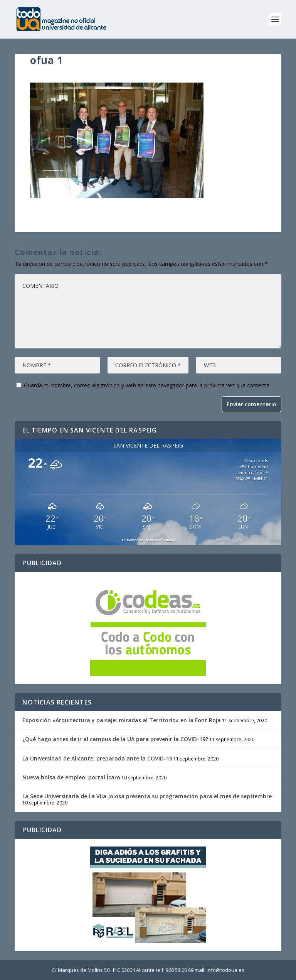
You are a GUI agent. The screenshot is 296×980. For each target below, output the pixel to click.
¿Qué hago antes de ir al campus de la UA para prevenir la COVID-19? (115, 739)
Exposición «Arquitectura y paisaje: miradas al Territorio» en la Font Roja (122, 720)
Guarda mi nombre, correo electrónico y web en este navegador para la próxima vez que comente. (147, 385)
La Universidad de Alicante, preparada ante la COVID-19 (97, 758)
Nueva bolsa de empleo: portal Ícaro (71, 777)
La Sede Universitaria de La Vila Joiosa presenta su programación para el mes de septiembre (147, 796)
